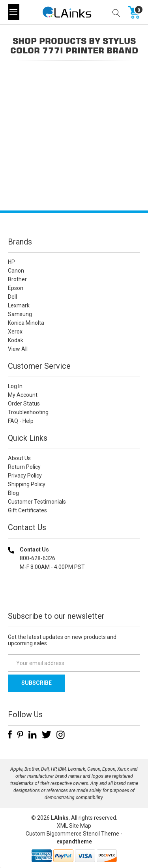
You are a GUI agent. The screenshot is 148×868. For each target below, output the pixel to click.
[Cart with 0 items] (134, 12)
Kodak (16, 340)
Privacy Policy (25, 476)
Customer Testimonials (37, 502)
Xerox (15, 332)
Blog (13, 493)
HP (11, 262)
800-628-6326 (37, 558)
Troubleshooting (28, 412)
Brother (17, 279)
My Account (23, 395)
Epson (16, 288)
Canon (16, 271)
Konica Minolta (26, 323)
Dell (12, 297)
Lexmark (19, 305)
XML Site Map (74, 826)
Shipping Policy (27, 484)
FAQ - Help (21, 421)
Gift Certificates (27, 510)
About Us (19, 458)
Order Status (24, 404)
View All (18, 349)
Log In (15, 386)
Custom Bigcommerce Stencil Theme (72, 834)
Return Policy (24, 467)
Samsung (20, 314)
